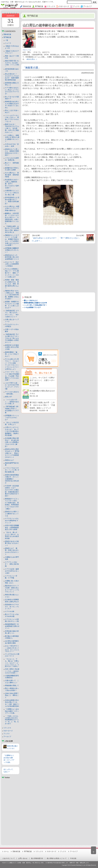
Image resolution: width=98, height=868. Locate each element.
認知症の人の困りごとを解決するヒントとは (12, 514)
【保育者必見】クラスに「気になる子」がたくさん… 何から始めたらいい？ (12, 314)
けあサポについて (9, 858)
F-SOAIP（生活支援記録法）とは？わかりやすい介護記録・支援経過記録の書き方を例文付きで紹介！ (12, 491)
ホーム (6, 851)
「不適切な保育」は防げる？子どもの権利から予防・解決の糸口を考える (12, 229)
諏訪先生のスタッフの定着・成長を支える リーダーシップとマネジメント (12, 589)
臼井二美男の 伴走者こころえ (12, 671)
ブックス (7, 734)
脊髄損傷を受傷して (12, 685)
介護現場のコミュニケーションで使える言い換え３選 (12, 193)
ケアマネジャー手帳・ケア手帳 (11, 577)
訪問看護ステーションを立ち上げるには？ (12, 418)
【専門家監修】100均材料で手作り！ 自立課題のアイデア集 (12, 410)
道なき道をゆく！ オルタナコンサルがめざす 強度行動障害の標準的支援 (12, 77)
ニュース (8, 43)
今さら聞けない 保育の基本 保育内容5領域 (12, 175)
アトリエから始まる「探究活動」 (12, 393)
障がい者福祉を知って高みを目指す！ (12, 689)
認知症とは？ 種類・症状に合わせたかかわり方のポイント (12, 551)
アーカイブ (7, 737)
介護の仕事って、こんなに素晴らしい (12, 682)
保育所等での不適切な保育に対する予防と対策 (12, 347)
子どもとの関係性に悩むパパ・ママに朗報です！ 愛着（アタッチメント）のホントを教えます (12, 273)
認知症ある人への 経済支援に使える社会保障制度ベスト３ (12, 257)
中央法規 (73, 858)
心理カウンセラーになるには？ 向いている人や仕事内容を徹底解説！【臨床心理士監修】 (12, 431)
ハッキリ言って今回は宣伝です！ (35, 305)
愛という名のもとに (31, 300)
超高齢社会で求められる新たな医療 (12, 169)
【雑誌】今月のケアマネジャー (12, 52)
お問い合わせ (23, 858)
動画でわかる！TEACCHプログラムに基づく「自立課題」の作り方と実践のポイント (12, 128)
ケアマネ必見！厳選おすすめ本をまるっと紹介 (12, 571)
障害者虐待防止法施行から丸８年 (35, 303)
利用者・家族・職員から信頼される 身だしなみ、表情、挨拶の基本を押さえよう (12, 284)
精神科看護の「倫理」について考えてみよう (12, 354)
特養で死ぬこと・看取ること (12, 695)
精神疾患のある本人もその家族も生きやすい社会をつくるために (12, 105)
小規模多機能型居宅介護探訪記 (12, 677)
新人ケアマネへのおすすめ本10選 (12, 615)
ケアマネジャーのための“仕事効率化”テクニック (12, 521)
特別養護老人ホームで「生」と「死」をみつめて (12, 720)
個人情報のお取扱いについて (57, 858)
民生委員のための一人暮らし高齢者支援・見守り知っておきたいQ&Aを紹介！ (12, 184)
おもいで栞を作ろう (12, 648)
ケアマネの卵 (10, 611)
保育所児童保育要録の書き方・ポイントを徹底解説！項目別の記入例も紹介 (12, 479)
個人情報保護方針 (37, 858)
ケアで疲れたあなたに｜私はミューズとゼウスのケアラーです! (12, 91)
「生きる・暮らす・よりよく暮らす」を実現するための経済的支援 (12, 535)
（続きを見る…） (32, 59)
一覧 (7, 40)
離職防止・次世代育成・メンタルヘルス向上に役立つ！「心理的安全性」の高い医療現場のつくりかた (12, 218)
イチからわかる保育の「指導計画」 (12, 159)
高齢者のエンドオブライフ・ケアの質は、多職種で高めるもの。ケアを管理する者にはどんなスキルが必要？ (12, 240)
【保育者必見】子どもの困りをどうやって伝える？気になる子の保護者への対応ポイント (12, 338)
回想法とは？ (10, 460)
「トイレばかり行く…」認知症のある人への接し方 (12, 402)
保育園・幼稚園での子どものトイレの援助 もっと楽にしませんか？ (12, 305)
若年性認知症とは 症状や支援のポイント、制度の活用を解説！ (12, 201)
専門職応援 (7, 37)
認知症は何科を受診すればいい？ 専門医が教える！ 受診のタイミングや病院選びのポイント (12, 453)
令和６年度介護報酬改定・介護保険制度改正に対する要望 (12, 527)
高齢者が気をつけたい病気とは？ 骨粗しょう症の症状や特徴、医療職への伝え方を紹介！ (12, 295)
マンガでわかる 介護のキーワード (12, 655)
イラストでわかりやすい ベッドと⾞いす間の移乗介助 (12, 470)
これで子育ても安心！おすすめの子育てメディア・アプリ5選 (12, 386)
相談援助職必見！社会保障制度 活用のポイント (12, 626)
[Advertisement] (11, 811)
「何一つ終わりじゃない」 (70, 238)
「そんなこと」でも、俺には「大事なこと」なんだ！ (12, 663)
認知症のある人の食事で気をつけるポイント (12, 543)
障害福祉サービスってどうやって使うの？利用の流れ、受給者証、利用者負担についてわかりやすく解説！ (12, 504)
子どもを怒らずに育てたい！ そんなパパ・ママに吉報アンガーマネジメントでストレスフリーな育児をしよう (12, 364)
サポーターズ (8, 731)
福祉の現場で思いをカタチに (12, 63)
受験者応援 (7, 34)
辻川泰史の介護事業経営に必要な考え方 (12, 601)
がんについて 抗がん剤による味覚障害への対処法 (12, 264)
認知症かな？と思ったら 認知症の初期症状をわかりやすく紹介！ (12, 152)
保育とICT (8, 397)
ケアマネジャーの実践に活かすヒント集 (12, 620)
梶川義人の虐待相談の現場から (12, 637)
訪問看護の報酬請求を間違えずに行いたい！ (12, 250)
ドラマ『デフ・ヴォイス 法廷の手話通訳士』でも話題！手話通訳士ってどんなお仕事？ (12, 376)
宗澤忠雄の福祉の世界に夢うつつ (12, 632)
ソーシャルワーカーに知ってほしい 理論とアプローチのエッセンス (12, 118)
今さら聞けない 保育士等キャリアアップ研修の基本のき (12, 208)
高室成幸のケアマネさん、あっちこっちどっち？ (12, 607)
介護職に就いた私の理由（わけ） (12, 582)
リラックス (7, 728)
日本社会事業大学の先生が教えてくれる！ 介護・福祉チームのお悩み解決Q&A (12, 703)
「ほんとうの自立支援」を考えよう (12, 423)
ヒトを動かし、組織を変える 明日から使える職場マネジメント (12, 138)
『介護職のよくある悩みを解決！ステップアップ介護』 (12, 711)
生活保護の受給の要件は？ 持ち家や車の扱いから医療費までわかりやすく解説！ (12, 442)
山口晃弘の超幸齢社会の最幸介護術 (12, 642)
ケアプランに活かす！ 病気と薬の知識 (12, 564)
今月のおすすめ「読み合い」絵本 (12, 145)
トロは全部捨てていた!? (32, 307)
